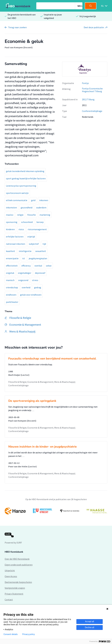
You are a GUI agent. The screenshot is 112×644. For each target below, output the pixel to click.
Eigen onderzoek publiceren (19, 565)
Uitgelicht (10, 570)
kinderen (10, 229)
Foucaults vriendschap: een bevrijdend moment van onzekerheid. (52, 359)
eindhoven (11, 295)
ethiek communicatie (17, 200)
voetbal (38, 266)
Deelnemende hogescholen (18, 582)
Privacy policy (29, 634)
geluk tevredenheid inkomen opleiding (25, 171)
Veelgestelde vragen (15, 588)
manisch (10, 280)
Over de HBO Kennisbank (17, 559)
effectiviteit (12, 266)
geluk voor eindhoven (31, 295)
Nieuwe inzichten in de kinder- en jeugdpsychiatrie (43, 447)
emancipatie (12, 258)
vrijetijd (31, 237)
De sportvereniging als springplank (32, 401)
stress (35, 280)
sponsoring (12, 222)
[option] (85, 69)
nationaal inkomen (16, 244)
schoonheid (27, 222)
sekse (49, 266)
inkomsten (11, 207)
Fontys (85, 83)
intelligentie (25, 251)
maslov (10, 215)
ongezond (23, 280)
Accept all (90, 621)
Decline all (90, 627)
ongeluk (10, 273)
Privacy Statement (14, 594)
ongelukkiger (25, 273)
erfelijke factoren (15, 237)
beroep (40, 222)
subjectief (34, 244)
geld (33, 200)
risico (21, 229)
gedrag (38, 287)
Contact (9, 600)
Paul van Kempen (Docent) (19, 47)
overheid (26, 287)
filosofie (32, 215)
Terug (17, 27)
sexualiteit (41, 251)
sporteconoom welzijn (17, 193)
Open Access (11, 576)
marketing (45, 215)
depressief (40, 273)
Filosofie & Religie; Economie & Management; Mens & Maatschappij (42, 382)
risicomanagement (37, 229)
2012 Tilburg (88, 99)
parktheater (12, 302)
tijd (44, 244)
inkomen (44, 200)
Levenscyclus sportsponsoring (21, 186)
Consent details (11, 634)
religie (20, 215)
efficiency (26, 266)
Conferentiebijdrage (92, 111)
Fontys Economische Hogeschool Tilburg (92, 90)
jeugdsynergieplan (38, 258)
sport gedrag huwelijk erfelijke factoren (26, 178)
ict (24, 258)
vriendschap (12, 287)
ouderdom (41, 207)
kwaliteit (10, 251)
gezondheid (27, 207)
